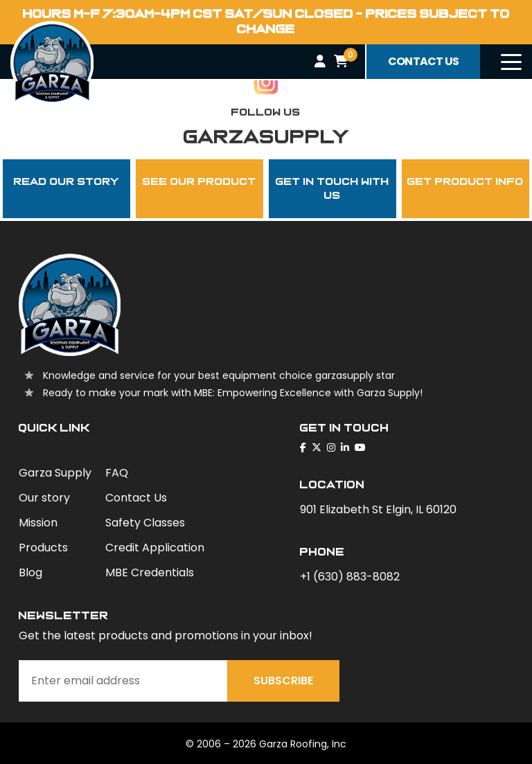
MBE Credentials (150, 572)
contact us (423, 61)
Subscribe (283, 681)
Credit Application (155, 548)
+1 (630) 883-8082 (350, 577)
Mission (38, 523)
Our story (44, 498)
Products (43, 548)
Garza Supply (55, 473)
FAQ (117, 473)
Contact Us (136, 498)
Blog (30, 572)
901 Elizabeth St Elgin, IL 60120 (378, 509)
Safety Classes (145, 523)
